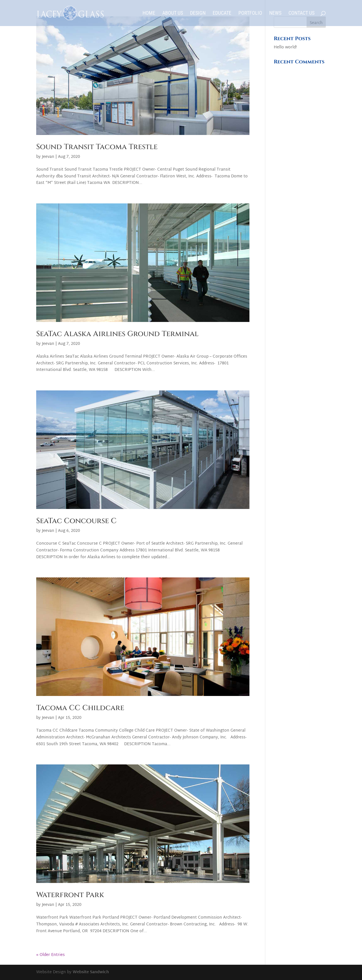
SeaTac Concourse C (76, 521)
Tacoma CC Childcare (80, 708)
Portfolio (250, 13)
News (275, 13)
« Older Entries (50, 955)
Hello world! (285, 47)
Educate (222, 13)
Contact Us (301, 13)
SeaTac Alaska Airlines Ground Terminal (117, 334)
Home (149, 13)
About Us (173, 13)
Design (198, 13)
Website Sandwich (91, 972)
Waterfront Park (70, 895)
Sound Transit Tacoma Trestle (97, 147)
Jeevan (48, 157)
